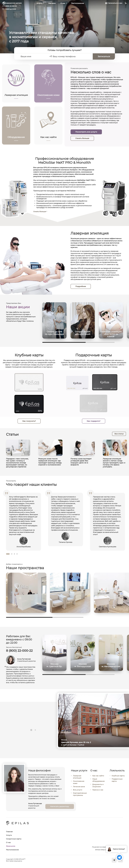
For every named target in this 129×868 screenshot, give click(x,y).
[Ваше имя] (33, 56)
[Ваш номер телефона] (72, 56)
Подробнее (81, 286)
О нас (63, 9)
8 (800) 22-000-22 (11, 6)
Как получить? (29, 423)
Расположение (78, 9)
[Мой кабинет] (126, 9)
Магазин (52, 9)
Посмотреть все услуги (86, 132)
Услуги (39, 9)
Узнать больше (82, 138)
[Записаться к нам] (114, 9)
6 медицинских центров (13, 3)
